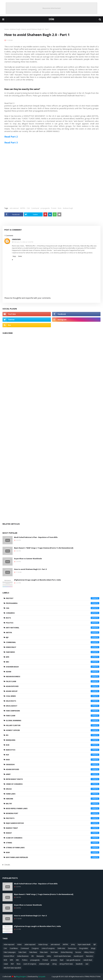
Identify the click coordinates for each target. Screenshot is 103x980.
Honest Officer (53, 730)
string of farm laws (53, 848)
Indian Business (53, 676)
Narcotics (53, 750)
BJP (53, 637)
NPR (53, 657)
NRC (53, 662)
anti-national (14, 208)
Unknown (16, 239)
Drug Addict (53, 706)
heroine (53, 799)
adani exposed (53, 769)
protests (53, 818)
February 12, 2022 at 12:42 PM (23, 242)
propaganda (45, 208)
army (53, 774)
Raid (53, 760)
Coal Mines (53, 696)
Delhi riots (53, 701)
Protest (54, 208)
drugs (53, 789)
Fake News (53, 652)
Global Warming (53, 720)
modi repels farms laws (53, 808)
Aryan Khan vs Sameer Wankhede (28, 559)
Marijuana (53, 740)
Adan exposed (53, 686)
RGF (53, 755)
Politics (53, 623)
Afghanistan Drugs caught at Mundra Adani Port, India (37, 580)
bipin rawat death (53, 779)
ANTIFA (23, 208)
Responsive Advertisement (51, 8)
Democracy (53, 647)
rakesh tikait (53, 828)
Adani (53, 672)
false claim (53, 681)
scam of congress (53, 838)
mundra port (53, 813)
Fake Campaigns (53, 711)
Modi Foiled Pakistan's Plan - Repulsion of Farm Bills (36, 537)
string (53, 843)
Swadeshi (53, 764)
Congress (53, 613)
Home (7, 29)
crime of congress (53, 784)
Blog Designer (21, 977)
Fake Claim (53, 716)
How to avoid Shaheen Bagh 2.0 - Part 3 (30, 569)
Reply (14, 256)
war (53, 852)
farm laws (53, 794)
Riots (60, 208)
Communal (35, 208)
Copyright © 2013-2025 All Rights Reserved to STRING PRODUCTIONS (76, 977)
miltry (53, 804)
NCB (53, 745)
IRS (53, 735)
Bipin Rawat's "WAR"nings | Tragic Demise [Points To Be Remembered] (44, 548)
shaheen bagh (15, 29)
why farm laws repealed (53, 857)
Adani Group (53, 691)
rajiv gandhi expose (53, 823)
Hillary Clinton (53, 725)
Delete (20, 256)
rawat (53, 833)
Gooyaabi (42, 977)
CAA (28, 208)
